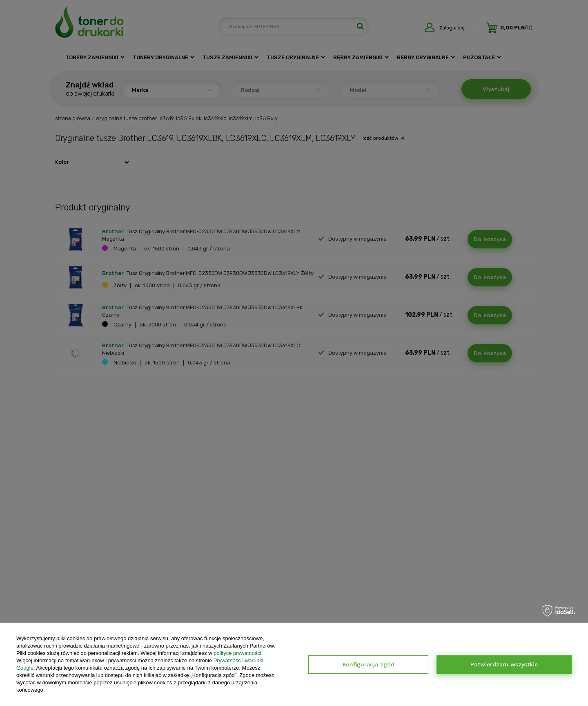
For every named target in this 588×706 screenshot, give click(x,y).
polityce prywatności (237, 653)
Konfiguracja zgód (369, 664)
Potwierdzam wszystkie (504, 664)
